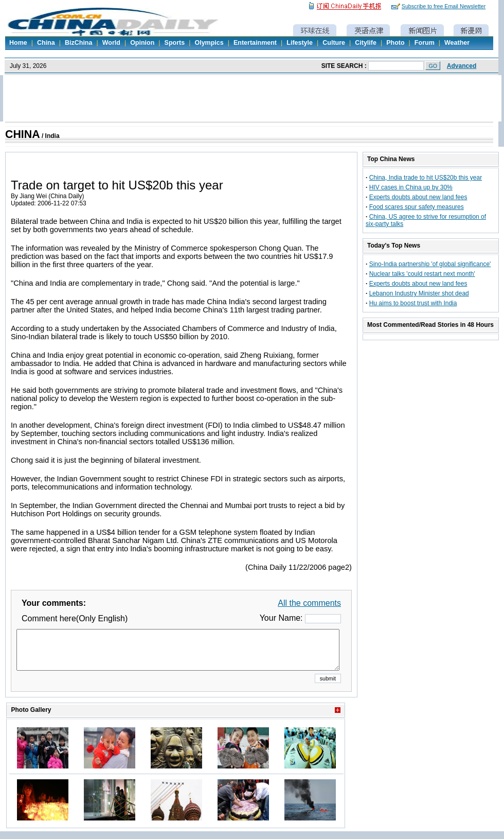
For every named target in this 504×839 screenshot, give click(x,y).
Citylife (366, 43)
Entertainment (255, 43)
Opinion (142, 43)
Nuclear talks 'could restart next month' (422, 274)
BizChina (78, 43)
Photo (395, 43)
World (111, 43)
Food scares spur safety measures (417, 207)
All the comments (309, 603)
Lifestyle (300, 43)
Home (18, 43)
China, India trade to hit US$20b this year (426, 178)
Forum (425, 43)
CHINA (23, 134)
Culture (334, 43)
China (46, 43)
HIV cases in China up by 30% (411, 187)
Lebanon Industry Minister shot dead (419, 293)
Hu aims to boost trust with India (413, 303)
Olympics (209, 43)
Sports (175, 43)
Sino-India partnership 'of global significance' (430, 264)
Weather (457, 43)
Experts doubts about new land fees (418, 197)
